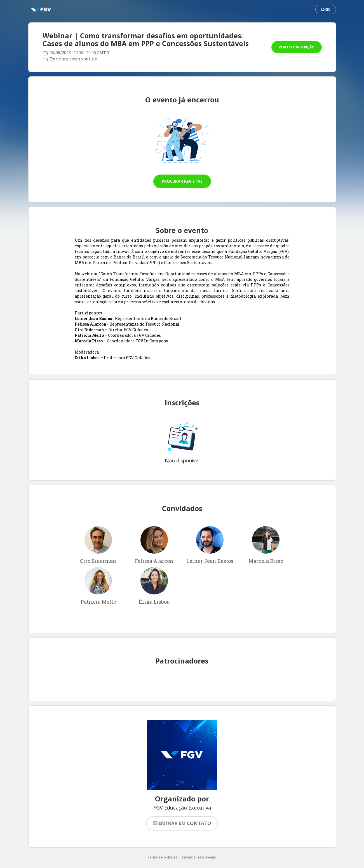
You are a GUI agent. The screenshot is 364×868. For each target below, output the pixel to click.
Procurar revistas (182, 181)
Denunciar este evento (199, 857)
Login (326, 10)
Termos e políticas (162, 857)
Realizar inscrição (297, 47)
